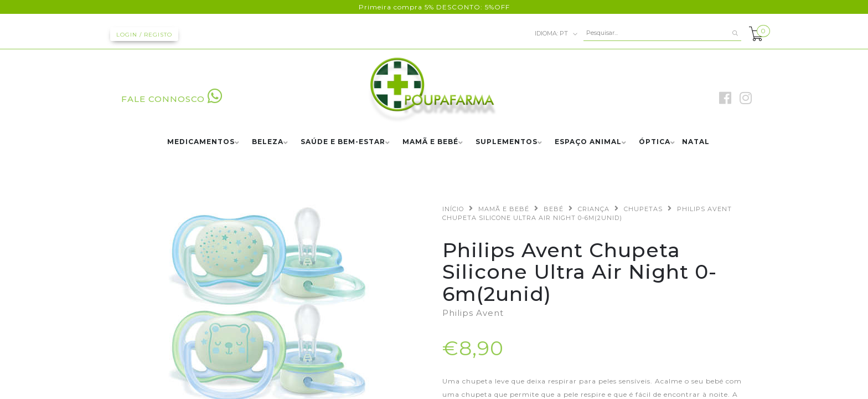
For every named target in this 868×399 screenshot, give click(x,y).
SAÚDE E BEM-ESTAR (343, 142)
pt (556, 34)
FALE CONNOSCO (172, 99)
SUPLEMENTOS (507, 142)
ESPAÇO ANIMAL (588, 142)
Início (453, 209)
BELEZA (268, 142)
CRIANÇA (594, 209)
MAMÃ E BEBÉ (430, 142)
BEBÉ (554, 209)
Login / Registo (144, 35)
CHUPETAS (643, 209)
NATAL (696, 142)
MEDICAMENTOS (201, 142)
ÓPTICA (655, 142)
